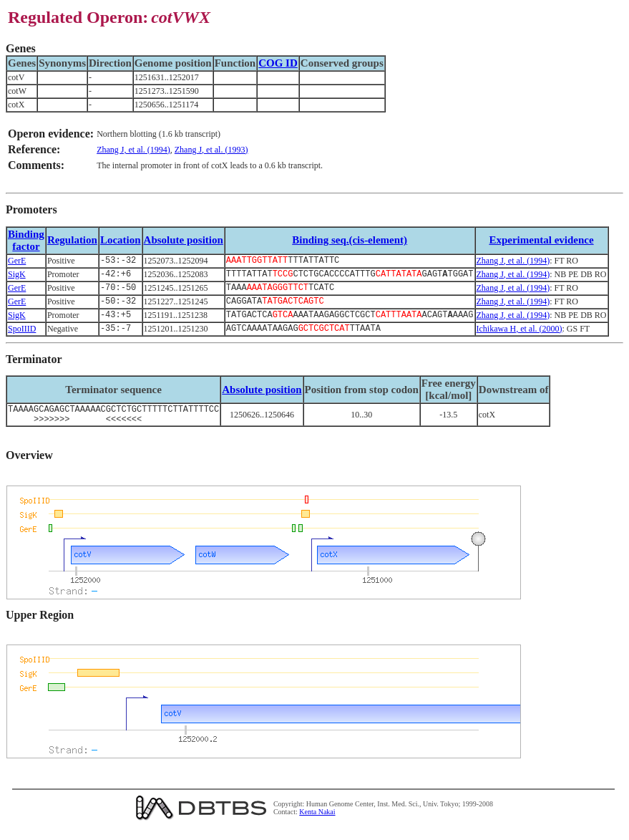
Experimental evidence (541, 240)
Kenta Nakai (317, 825)
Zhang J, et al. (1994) (133, 150)
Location (121, 240)
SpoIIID (22, 337)
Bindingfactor (26, 240)
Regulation (72, 240)
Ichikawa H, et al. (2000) (520, 337)
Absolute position (184, 240)
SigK (17, 276)
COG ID (278, 63)
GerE (17, 261)
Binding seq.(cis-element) (350, 240)
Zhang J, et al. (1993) (211, 150)
